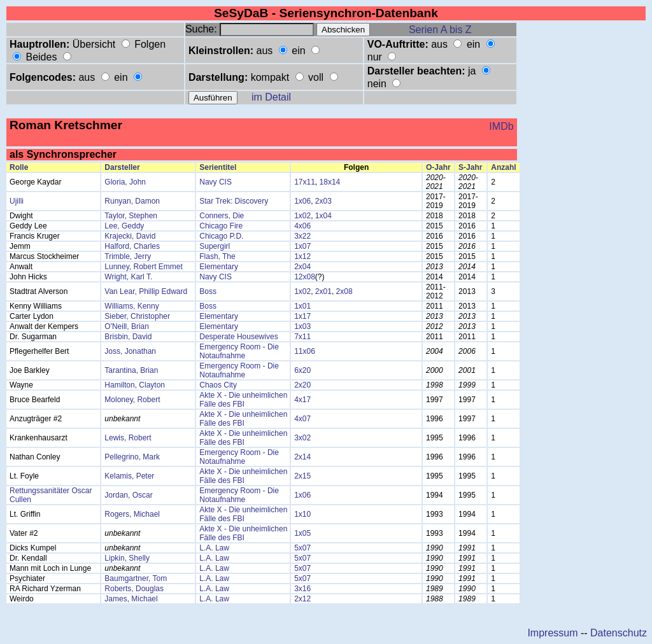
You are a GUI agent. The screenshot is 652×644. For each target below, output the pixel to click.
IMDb (501, 126)
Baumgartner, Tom (136, 578)
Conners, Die (222, 216)
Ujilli (17, 201)
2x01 (323, 291)
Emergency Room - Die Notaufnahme (239, 351)
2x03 (323, 201)
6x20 (302, 370)
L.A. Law (214, 548)
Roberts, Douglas (134, 589)
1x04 (323, 216)
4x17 (302, 400)
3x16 (302, 589)
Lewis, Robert (128, 438)
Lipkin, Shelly (127, 558)
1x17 (302, 316)
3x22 (302, 236)
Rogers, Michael (132, 514)
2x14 (302, 457)
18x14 (330, 182)
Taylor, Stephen (131, 216)
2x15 (302, 476)
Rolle (19, 167)
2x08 (344, 291)
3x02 (302, 438)
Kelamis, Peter (129, 476)
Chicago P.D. (221, 236)
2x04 (302, 267)
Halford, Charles (132, 246)
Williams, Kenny (131, 306)
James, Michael (131, 599)
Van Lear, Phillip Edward (146, 291)
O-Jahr (438, 167)
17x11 (305, 182)
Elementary (219, 267)
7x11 (302, 337)
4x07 (302, 419)
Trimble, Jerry (128, 256)
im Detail (271, 97)
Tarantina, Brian (131, 370)
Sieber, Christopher (137, 316)
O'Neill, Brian (127, 326)
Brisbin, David (128, 337)
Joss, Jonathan (130, 351)
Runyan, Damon (132, 201)
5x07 (302, 548)
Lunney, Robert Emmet (144, 267)
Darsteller (122, 167)
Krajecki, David (130, 236)
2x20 (302, 385)
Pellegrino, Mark (132, 457)
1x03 (302, 326)
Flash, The (217, 256)
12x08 (305, 277)
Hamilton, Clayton (135, 385)
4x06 (302, 226)
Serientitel (218, 167)
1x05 (302, 533)
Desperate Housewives (238, 337)
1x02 (302, 216)
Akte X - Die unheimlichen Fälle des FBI (243, 400)
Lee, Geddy (124, 226)
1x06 (302, 201)
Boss (208, 291)
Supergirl (215, 246)
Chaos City (218, 385)
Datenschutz (619, 633)
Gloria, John (125, 182)
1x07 (302, 246)
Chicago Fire (221, 226)
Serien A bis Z (440, 30)
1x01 (302, 306)
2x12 (302, 599)
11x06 (305, 351)
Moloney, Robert (132, 400)
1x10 (302, 514)
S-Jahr (470, 167)
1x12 (302, 256)
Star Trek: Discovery (234, 201)
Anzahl (503, 167)
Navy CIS (216, 182)
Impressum (552, 633)
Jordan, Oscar (128, 495)
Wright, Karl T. (128, 277)
